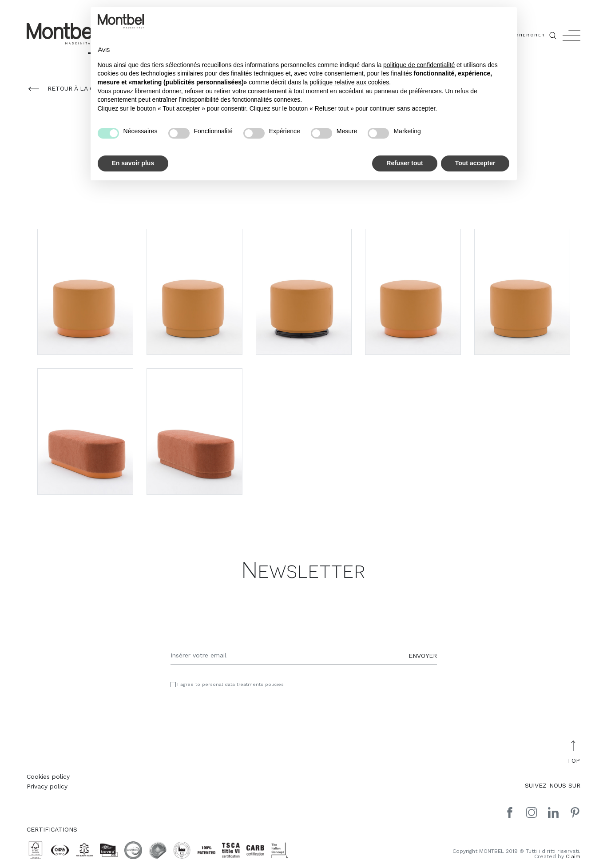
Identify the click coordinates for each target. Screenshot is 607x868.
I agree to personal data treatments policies (230, 685)
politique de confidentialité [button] (419, 65)
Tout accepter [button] (475, 163)
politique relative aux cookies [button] (349, 82)
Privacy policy (47, 786)
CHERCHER (537, 36)
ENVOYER (423, 655)
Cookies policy (48, 776)
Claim (573, 856)
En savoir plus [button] (133, 163)
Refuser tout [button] (405, 163)
